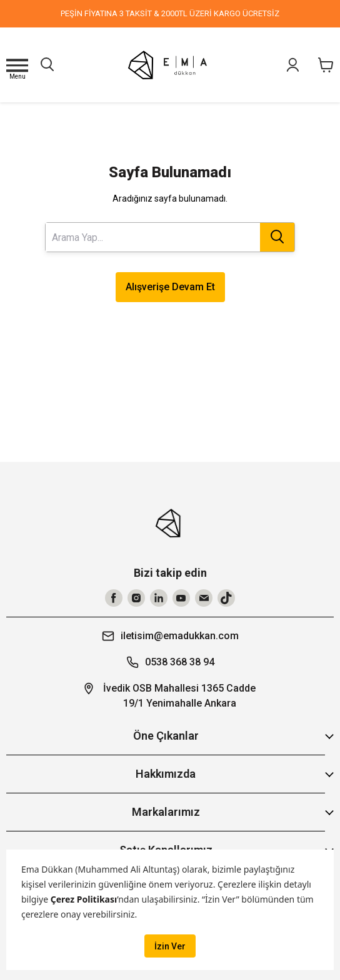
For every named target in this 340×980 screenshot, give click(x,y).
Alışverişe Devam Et (170, 287)
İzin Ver (170, 946)
